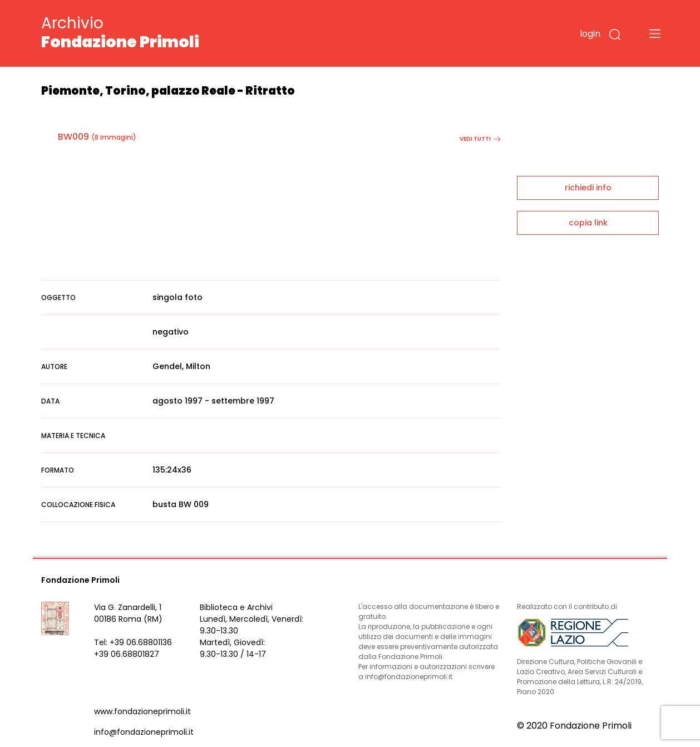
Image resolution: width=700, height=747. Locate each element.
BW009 (73, 137)
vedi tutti (480, 139)
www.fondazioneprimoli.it (142, 711)
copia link (588, 223)
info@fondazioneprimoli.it (144, 732)
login (590, 34)
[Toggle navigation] (655, 33)
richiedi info (588, 188)
